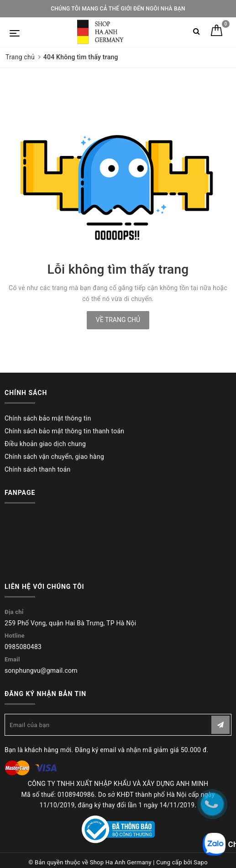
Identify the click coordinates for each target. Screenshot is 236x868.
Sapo (201, 862)
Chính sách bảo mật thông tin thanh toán (64, 431)
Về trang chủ (118, 320)
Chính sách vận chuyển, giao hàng (54, 457)
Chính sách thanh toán (37, 469)
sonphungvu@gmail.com (41, 670)
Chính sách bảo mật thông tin (48, 418)
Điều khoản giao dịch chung (45, 444)
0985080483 (23, 647)
